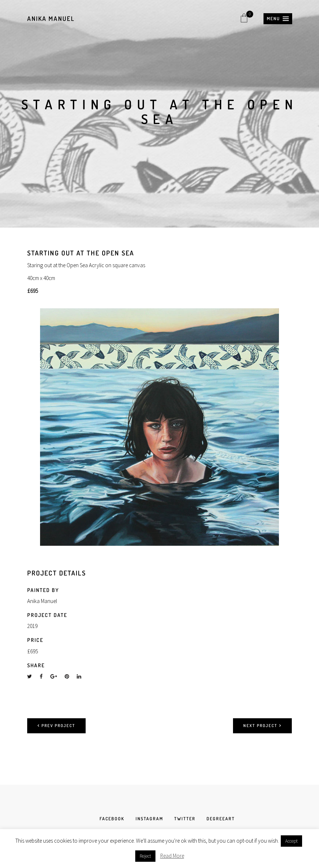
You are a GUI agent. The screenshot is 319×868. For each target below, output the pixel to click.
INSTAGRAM (149, 819)
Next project (262, 726)
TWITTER (185, 819)
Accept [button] (291, 841)
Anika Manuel (51, 19)
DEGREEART (221, 819)
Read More (172, 856)
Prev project (56, 726)
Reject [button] (145, 856)
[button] (278, 19)
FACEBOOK (112, 819)
